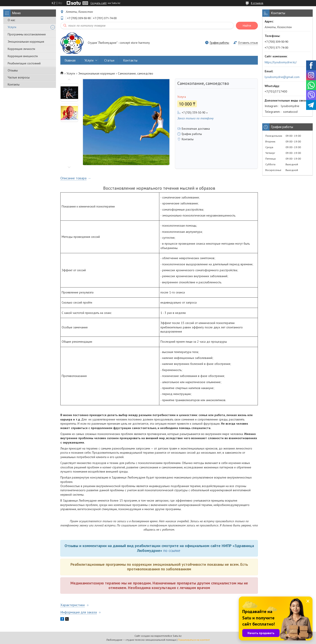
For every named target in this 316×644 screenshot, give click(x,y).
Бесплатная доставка (196, 129)
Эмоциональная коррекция (26, 42)
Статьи (109, 60)
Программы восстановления (27, 34)
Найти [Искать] (247, 26)
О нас (11, 20)
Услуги (12, 27)
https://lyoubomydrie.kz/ (281, 62)
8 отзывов (257, 3)
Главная (70, 60)
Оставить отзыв (248, 43)
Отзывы (13, 70)
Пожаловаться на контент (194, 640)
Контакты (14, 84)
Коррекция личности (21, 49)
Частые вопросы (19, 77)
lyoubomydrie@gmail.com (282, 77)
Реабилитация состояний (24, 63)
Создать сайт (99, 3)
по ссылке (172, 550)
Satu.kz (177, 636)
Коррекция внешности (23, 56)
